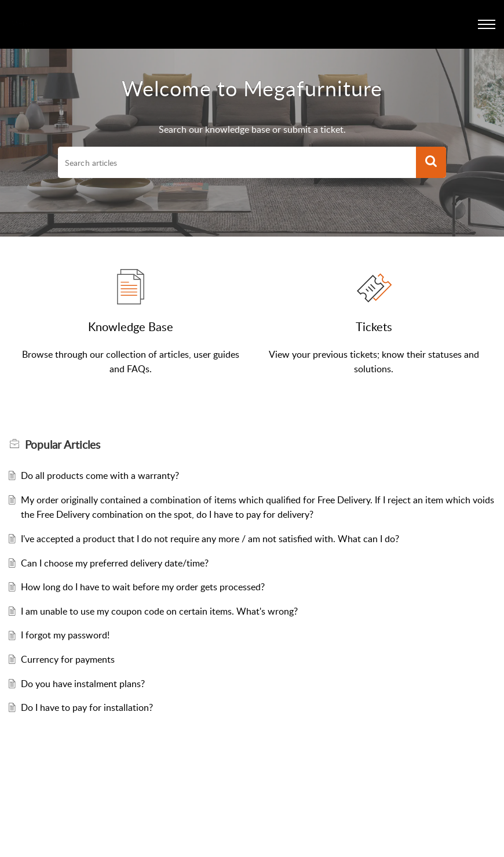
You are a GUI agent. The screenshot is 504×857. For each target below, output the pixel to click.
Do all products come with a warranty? (100, 475)
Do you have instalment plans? (83, 684)
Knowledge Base (131, 326)
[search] (237, 162)
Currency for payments (68, 659)
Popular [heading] (63, 445)
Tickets (374, 326)
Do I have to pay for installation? (87, 707)
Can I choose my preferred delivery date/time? (115, 563)
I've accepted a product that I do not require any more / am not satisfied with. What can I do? (210, 539)
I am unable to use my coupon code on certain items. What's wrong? (159, 611)
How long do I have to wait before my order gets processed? (143, 587)
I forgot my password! (65, 635)
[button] (431, 162)
